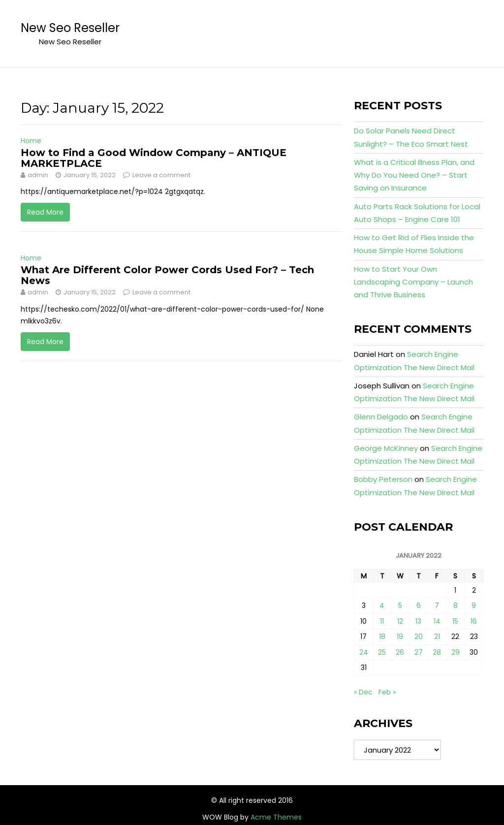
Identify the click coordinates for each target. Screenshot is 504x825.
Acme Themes (276, 817)
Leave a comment (161, 175)
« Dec (363, 692)
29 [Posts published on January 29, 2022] (456, 652)
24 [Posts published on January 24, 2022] (364, 652)
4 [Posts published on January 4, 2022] (382, 605)
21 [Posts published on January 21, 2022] (437, 636)
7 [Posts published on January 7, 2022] (437, 605)
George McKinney (386, 448)
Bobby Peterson (383, 479)
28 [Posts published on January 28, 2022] (437, 652)
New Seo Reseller (70, 28)
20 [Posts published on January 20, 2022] (419, 636)
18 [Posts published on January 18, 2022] (382, 636)
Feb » (387, 692)
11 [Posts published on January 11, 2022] (382, 621)
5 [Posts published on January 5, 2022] (400, 605)
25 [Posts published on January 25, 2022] (382, 652)
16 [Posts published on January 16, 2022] (474, 621)
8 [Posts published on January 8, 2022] (456, 605)
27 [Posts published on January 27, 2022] (419, 652)
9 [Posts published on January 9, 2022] (474, 605)
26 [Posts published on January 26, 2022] (400, 652)
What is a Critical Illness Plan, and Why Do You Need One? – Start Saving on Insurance (414, 175)
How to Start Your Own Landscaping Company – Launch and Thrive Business (413, 282)
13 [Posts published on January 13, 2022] (418, 621)
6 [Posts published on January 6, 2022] (419, 605)
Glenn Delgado (381, 417)
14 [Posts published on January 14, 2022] (437, 621)
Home (31, 141)
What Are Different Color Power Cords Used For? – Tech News (167, 275)
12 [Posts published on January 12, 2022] (400, 621)
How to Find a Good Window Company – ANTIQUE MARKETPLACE (154, 158)
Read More (45, 212)
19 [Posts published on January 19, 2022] (400, 636)
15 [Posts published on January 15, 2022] (455, 621)
